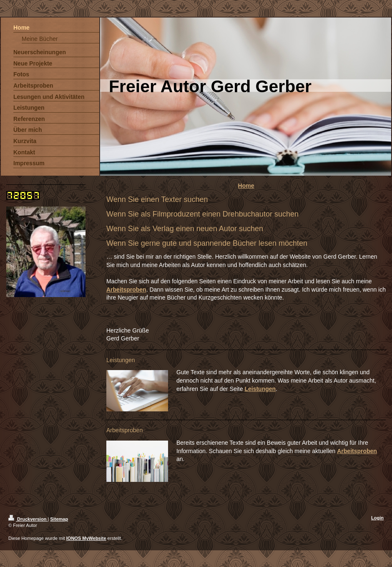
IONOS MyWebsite (86, 538)
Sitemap (59, 519)
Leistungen (260, 389)
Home (246, 186)
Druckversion (28, 519)
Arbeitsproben (126, 290)
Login (377, 518)
